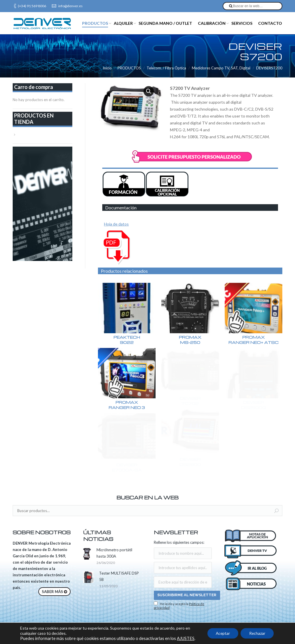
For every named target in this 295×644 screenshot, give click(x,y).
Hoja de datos (116, 224)
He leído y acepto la (179, 605)
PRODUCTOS (129, 68)
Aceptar (222, 633)
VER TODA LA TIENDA (38, 135)
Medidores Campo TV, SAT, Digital (221, 68)
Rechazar (257, 633)
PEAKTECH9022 (127, 340)
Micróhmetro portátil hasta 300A (114, 553)
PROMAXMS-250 (192, 340)
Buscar (277, 511)
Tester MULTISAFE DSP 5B (119, 576)
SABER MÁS (52, 592)
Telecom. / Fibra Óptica (166, 68)
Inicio (107, 68)
